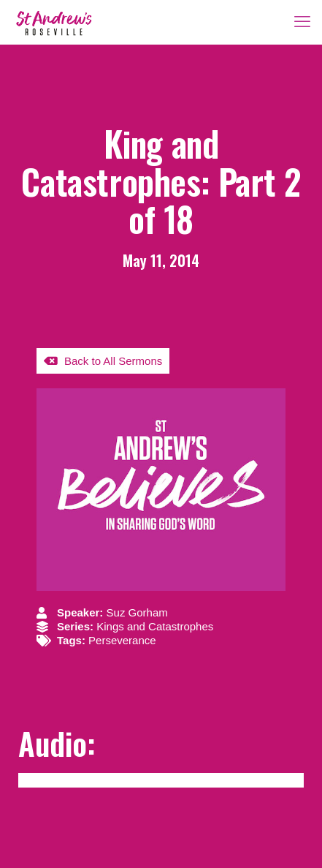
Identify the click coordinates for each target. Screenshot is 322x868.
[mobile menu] (302, 22)
